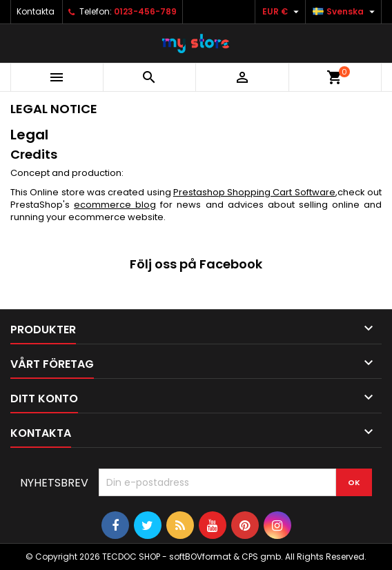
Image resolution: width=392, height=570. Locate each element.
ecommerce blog (115, 205)
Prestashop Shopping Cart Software (254, 192)
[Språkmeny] (345, 12)
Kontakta (36, 11)
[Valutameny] (282, 12)
